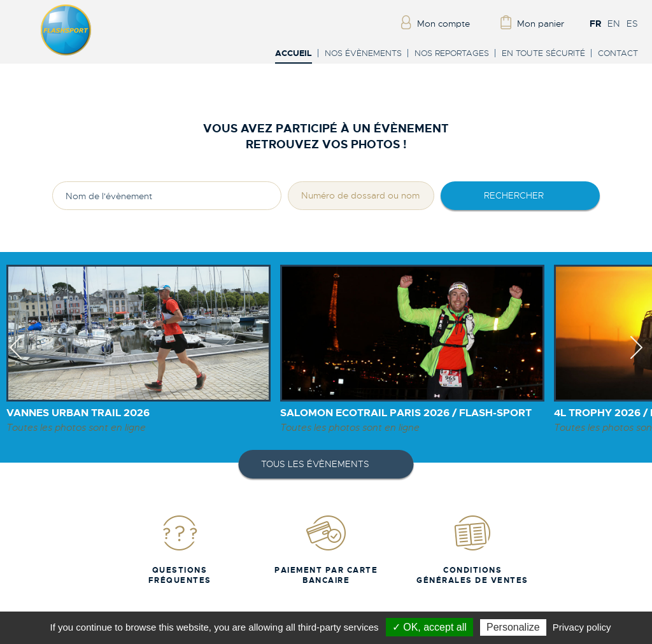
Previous (16, 359)
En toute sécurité (543, 53)
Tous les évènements (315, 464)
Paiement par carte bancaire (326, 549)
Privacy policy (582, 627)
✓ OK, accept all (429, 627)
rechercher (514, 195)
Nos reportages (452, 53)
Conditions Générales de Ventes (472, 549)
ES (632, 24)
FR (595, 24)
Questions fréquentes (180, 549)
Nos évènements (363, 53)
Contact (618, 53)
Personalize (513, 627)
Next (636, 359)
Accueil (294, 54)
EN (614, 24)
